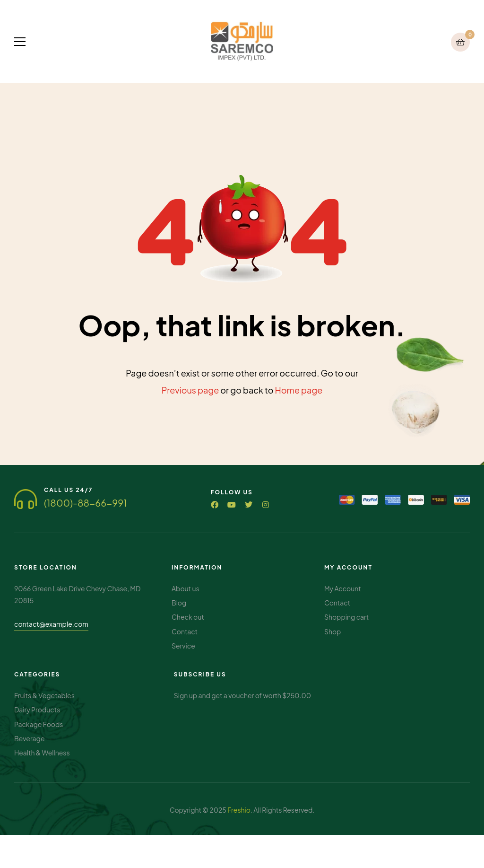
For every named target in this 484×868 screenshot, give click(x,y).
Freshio (239, 810)
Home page (299, 390)
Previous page (190, 390)
